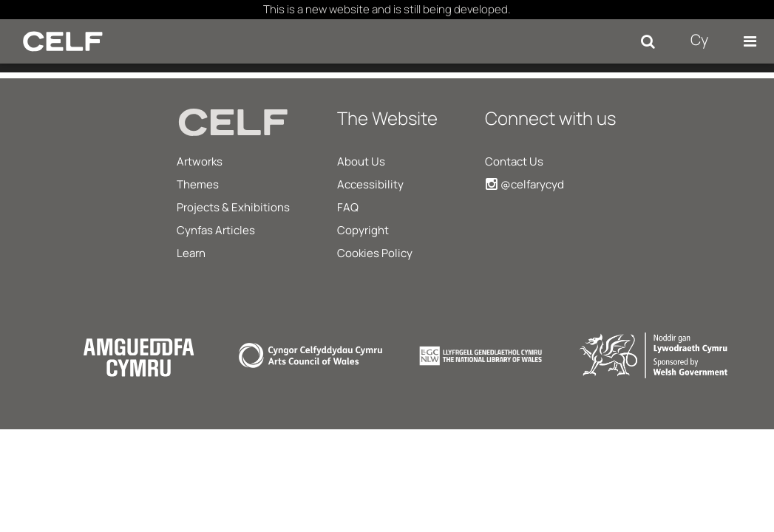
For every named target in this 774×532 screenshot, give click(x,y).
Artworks (200, 161)
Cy (699, 40)
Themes (198, 184)
